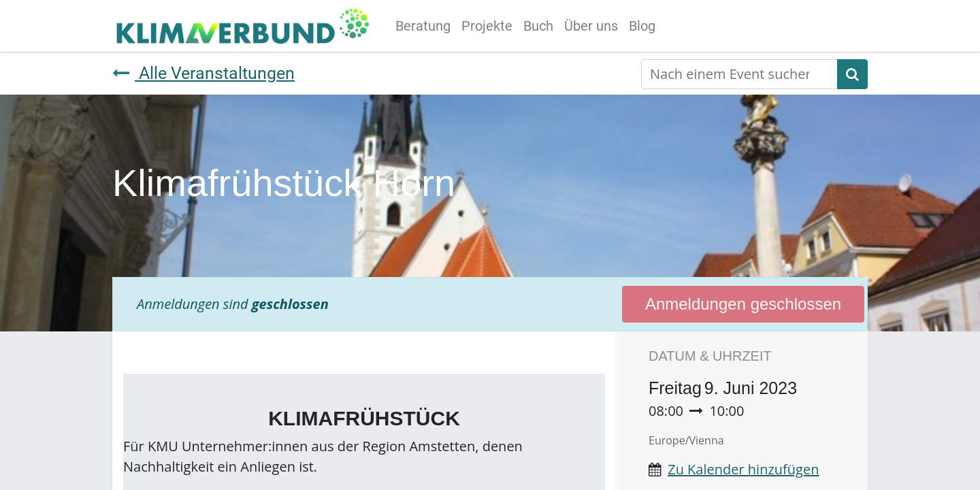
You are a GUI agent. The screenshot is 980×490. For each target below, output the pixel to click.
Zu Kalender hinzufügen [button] (743, 469)
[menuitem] (423, 26)
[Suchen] (852, 74)
